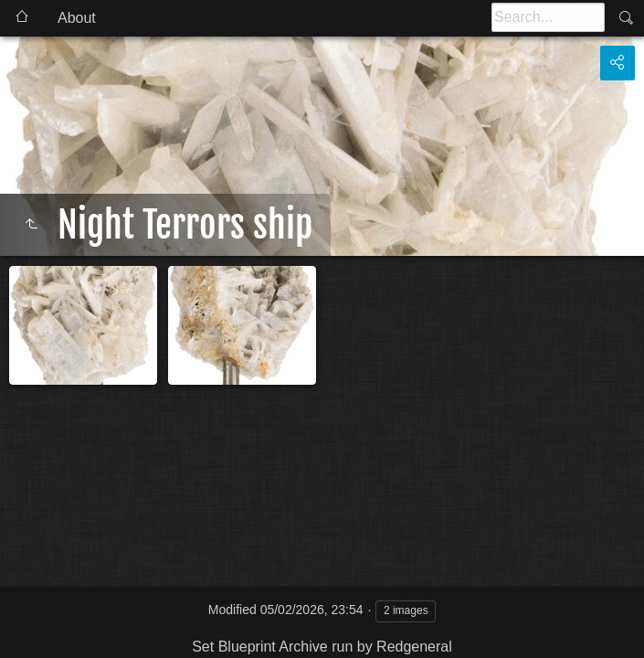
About (77, 18)
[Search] (548, 17)
